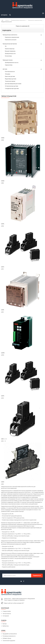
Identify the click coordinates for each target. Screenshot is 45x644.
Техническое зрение (10, 81)
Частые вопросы (7, 614)
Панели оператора (10, 49)
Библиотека (6, 626)
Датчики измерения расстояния (13, 84)
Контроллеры (8, 56)
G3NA (3, 138)
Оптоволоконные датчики (12, 86)
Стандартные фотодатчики (12, 89)
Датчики (5, 69)
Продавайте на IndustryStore (10, 634)
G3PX (3, 396)
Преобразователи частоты (12, 63)
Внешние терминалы (10, 51)
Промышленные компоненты (10, 35)
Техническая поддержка (9, 641)
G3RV (3, 482)
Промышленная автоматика (10, 44)
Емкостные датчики (10, 76)
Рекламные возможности (9, 636)
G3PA (3, 224)
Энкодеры (8, 74)
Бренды (5, 624)
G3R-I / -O (4, 439)
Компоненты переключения (12, 37)
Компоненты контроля (11, 40)
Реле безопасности (10, 72)
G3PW (3, 353)
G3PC (3, 267)
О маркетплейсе (7, 611)
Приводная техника (8, 60)
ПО (6, 46)
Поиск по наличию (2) (23, 26)
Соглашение (6, 616)
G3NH (3, 181)
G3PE (3, 310)
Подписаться (37, 575)
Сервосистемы (9, 65)
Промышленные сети (10, 54)
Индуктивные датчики (11, 79)
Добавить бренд (7, 638)
